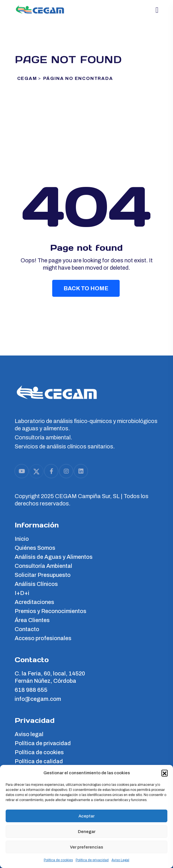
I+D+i (22, 593)
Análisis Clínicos (36, 584)
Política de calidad (39, 761)
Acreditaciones (34, 602)
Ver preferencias (86, 847)
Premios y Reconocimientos (51, 611)
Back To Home (86, 288)
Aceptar (86, 816)
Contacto (27, 629)
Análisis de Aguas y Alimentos (54, 557)
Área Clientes (32, 620)
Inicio (22, 539)
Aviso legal (29, 734)
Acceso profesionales (43, 638)
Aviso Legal (120, 860)
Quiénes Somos (35, 548)
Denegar (87, 832)
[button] (165, 773)
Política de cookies (58, 860)
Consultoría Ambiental (43, 566)
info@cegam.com (38, 699)
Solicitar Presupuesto (43, 575)
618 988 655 (31, 690)
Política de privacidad (92, 860)
